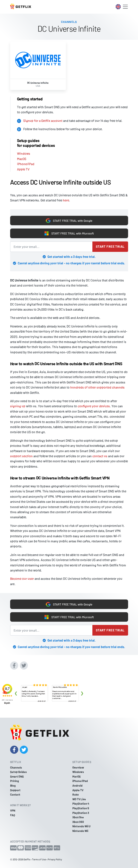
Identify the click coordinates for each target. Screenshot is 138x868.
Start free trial (110, 246)
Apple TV (23, 169)
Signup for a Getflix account (43, 121)
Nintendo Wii (80, 831)
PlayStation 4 (81, 803)
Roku (76, 794)
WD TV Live (79, 799)
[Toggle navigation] (125, 7)
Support (15, 790)
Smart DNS (17, 776)
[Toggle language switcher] (118, 7)
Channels (16, 767)
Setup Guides (18, 772)
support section (21, 456)
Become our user (22, 579)
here (66, 200)
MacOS (22, 159)
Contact (15, 794)
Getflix (27, 859)
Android (77, 785)
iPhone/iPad (26, 164)
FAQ (13, 815)
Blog (13, 785)
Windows (24, 153)
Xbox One (78, 817)
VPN (13, 810)
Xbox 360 (78, 822)
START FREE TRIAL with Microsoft (69, 233)
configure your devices (94, 406)
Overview (78, 767)
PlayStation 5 (81, 808)
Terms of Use (39, 859)
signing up (18, 406)
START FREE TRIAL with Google (69, 221)
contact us (100, 456)
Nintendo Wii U (81, 826)
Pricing (15, 781)
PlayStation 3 (81, 813)
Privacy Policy (55, 859)
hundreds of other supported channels (97, 387)
